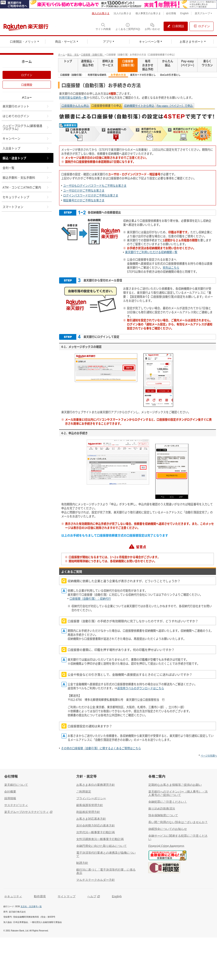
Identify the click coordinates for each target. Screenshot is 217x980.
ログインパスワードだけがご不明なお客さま (91, 195)
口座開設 (27, 85)
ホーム (62, 55)
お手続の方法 (118, 75)
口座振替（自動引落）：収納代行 (90, 599)
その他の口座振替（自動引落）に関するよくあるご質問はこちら (101, 748)
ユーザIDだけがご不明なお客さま (84, 190)
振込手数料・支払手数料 (26, 177)
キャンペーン (26, 138)
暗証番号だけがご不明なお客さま (84, 200)
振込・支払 (73, 55)
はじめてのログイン (26, 116)
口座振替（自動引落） (93, 55)
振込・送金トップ (26, 158)
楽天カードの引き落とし (143, 75)
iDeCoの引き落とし (170, 75)
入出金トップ (26, 148)
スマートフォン (26, 207)
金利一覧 (26, 168)
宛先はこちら (171, 267)
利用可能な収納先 (97, 75)
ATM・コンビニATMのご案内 (26, 187)
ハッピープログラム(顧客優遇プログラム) (26, 127)
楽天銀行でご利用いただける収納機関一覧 (151, 252)
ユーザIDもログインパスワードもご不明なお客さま (95, 186)
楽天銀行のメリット (26, 106)
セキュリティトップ (26, 197)
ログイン (27, 75)
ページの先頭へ (209, 756)
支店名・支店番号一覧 (31, 906)
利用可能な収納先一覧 (73, 98)
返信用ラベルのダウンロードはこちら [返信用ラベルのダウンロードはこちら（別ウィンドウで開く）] (141, 688)
